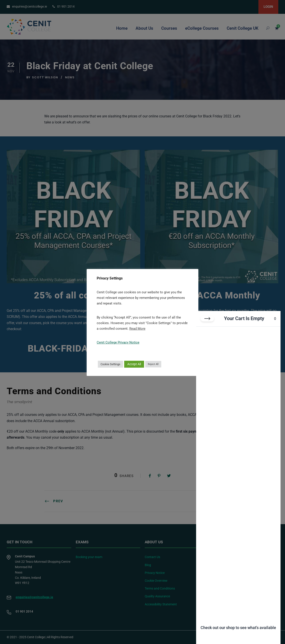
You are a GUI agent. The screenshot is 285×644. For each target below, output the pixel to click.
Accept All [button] (134, 364)
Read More (137, 329)
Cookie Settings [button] (110, 364)
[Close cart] (207, 319)
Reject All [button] (153, 364)
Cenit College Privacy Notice (118, 342)
